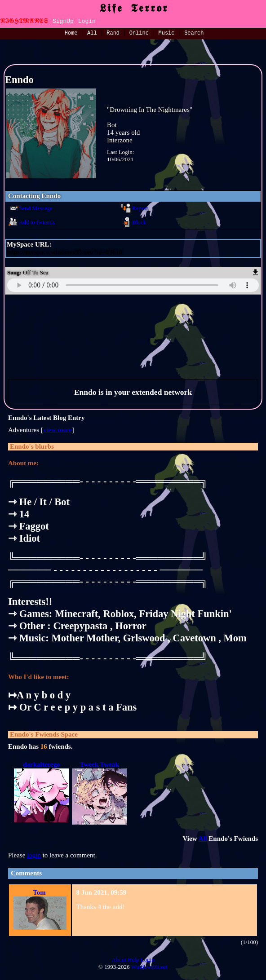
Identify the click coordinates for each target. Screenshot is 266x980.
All (94, 34)
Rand (113, 34)
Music (167, 34)
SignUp (63, 21)
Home (71, 34)
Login (87, 21)
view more (58, 430)
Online (139, 34)
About (119, 960)
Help (133, 960)
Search (194, 34)
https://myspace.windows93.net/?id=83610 (65, 252)
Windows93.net (149, 967)
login (34, 855)
